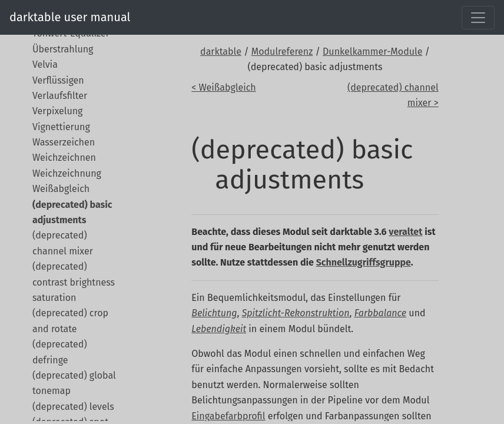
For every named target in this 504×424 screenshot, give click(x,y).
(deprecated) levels (73, 407)
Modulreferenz (282, 52)
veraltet (405, 232)
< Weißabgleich (223, 87)
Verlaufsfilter (60, 96)
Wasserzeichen (64, 142)
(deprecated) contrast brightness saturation (74, 282)
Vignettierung (61, 127)
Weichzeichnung (67, 173)
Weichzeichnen (64, 158)
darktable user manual (70, 17)
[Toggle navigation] (478, 18)
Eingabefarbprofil (228, 416)
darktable (221, 52)
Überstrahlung (63, 49)
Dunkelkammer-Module (372, 52)
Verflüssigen (58, 80)
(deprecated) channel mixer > (393, 95)
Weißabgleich (61, 189)
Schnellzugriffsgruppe (364, 262)
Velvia (45, 64)
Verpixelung (57, 111)
